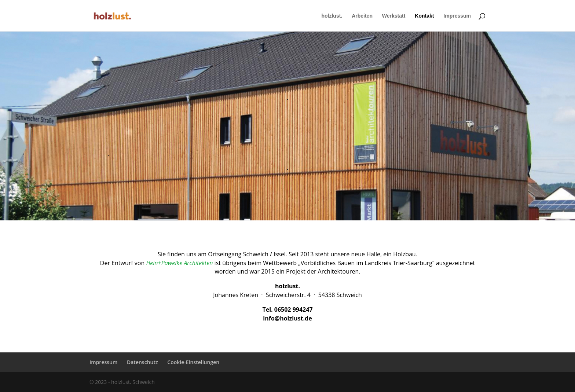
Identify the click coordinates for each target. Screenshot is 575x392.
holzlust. (332, 16)
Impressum (457, 16)
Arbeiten (362, 16)
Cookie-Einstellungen (193, 362)
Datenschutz (142, 362)
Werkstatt (394, 16)
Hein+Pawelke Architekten (179, 263)
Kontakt (424, 16)
